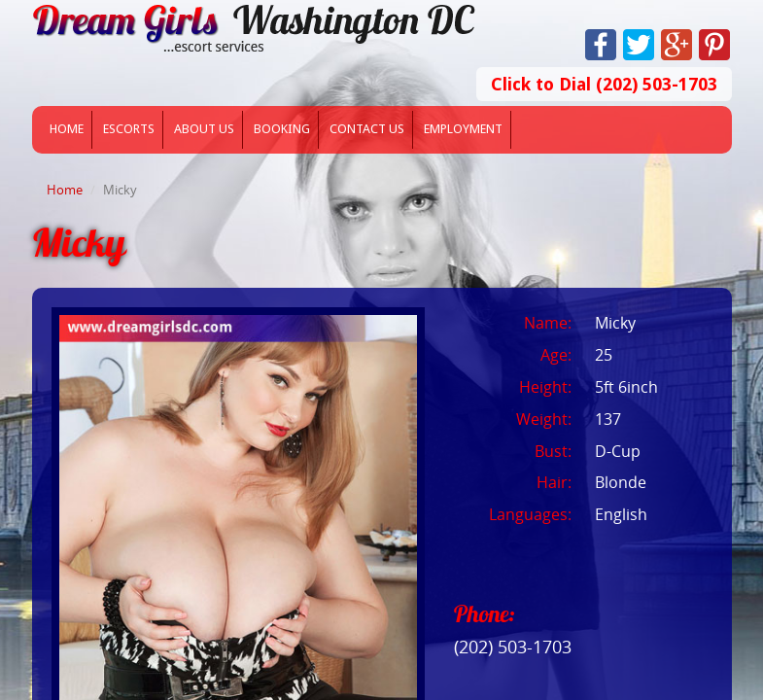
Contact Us (367, 129)
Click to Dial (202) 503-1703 (604, 84)
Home (67, 129)
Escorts (129, 129)
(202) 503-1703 (513, 647)
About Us (204, 129)
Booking (282, 129)
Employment (463, 129)
